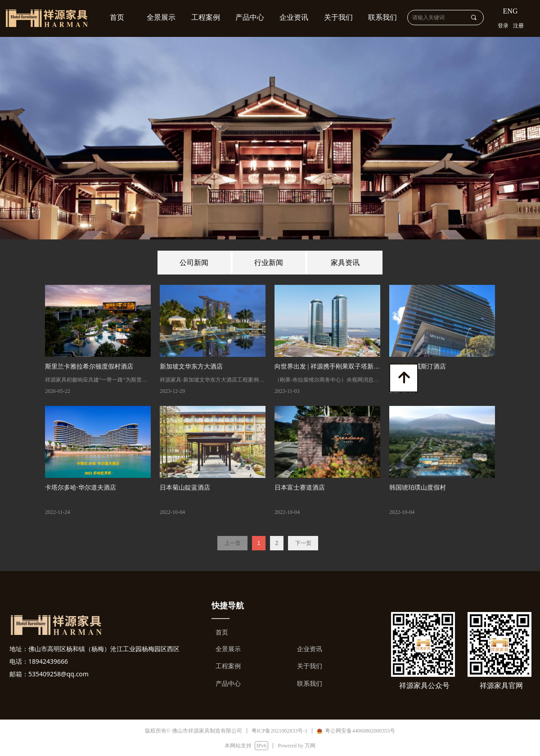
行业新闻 (269, 263)
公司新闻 (194, 263)
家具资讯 (345, 263)
